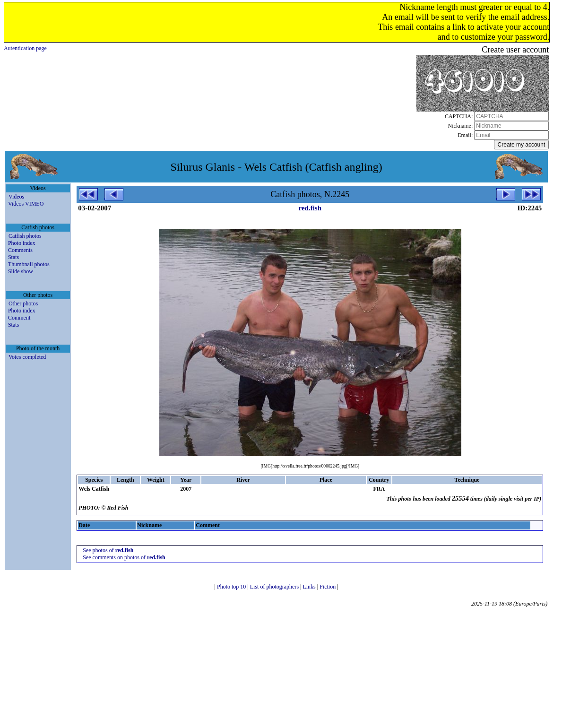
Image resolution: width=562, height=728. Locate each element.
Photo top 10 (232, 587)
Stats (13, 257)
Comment (19, 318)
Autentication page (25, 48)
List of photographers (275, 587)
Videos (16, 197)
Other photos (23, 303)
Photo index (22, 243)
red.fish (310, 208)
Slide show (21, 271)
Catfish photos (25, 236)
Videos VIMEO (26, 204)
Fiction (328, 587)
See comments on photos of (124, 557)
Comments (20, 250)
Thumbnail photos (29, 264)
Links (310, 587)
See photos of (108, 550)
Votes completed (27, 357)
